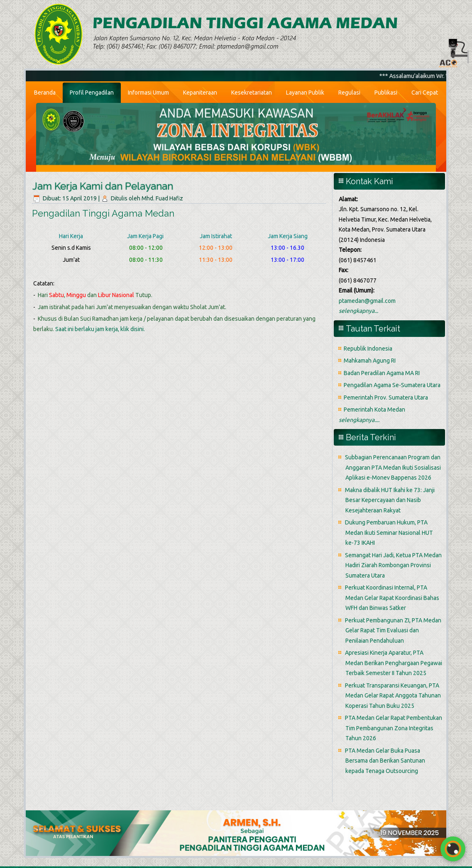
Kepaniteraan (200, 93)
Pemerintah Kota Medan (374, 410)
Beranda (45, 93)
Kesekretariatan (252, 93)
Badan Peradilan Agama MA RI (382, 373)
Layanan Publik (305, 93)
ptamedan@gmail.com (367, 301)
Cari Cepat (425, 93)
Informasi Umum (148, 93)
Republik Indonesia (368, 349)
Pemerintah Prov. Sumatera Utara (386, 397)
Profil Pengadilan (92, 93)
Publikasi (386, 93)
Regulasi (349, 93)
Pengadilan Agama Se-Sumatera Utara (392, 385)
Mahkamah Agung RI (370, 361)
